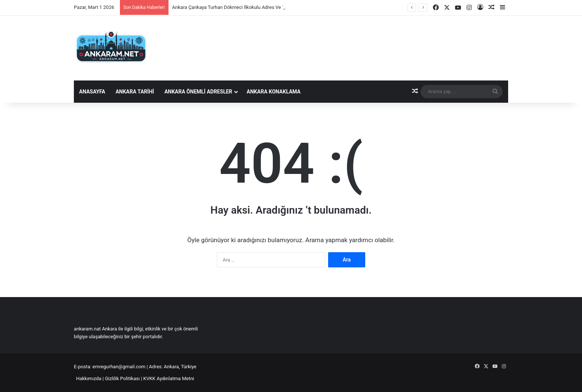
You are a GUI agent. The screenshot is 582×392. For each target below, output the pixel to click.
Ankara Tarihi (135, 92)
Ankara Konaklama (274, 92)
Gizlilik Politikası (122, 378)
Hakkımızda (89, 378)
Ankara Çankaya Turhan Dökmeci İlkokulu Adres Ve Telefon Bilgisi (242, 7)
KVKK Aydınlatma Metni (169, 378)
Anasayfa (92, 92)
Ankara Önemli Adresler (198, 92)
